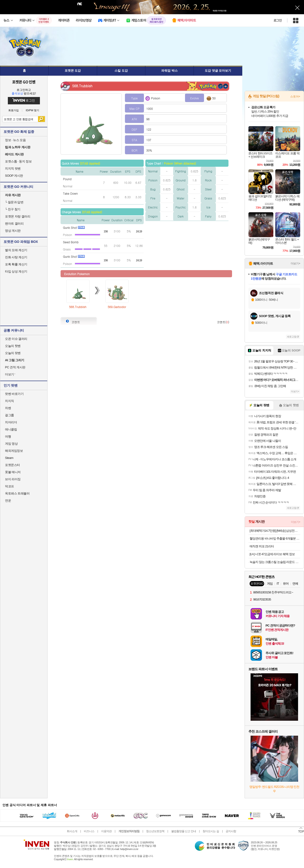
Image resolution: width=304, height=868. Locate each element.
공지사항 (231, 831)
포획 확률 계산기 (16, 264)
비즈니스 (89, 831)
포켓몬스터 (12, 465)
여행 (8, 436)
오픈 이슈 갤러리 (16, 339)
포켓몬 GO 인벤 (24, 82)
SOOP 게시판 (14, 176)
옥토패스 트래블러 (17, 493)
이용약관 (106, 831)
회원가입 (14, 110)
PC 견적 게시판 (15, 367)
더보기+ (295, 263)
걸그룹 (9, 415)
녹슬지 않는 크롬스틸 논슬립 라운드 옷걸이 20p (275, 562)
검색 (41, 119)
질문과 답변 (14, 202)
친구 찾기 (13, 209)
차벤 (8, 408)
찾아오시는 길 (211, 831)
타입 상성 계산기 (16, 271)
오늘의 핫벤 (13, 346)
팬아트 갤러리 (14, 224)
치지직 (9, 401)
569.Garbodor (117, 307)
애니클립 (11, 429)
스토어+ (295, 97)
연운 (8, 501)
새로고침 (292, 337)
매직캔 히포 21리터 (262, 546)
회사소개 (72, 831)
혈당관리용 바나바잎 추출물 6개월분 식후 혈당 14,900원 (275, 538)
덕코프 (9, 486)
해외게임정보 (14, 451)
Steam (9, 458)
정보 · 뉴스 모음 (15, 140)
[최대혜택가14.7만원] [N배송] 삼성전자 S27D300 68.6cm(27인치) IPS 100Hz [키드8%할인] (275, 531)
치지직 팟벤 (13, 169)
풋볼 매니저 (13, 472)
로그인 (278, 20)
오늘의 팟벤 (13, 353)
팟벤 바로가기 (14, 394)
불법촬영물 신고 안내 (184, 831)
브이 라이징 (13, 479)
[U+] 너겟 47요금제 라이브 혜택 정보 (272, 554)
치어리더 (11, 422)
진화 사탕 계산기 (16, 257)
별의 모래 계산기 (16, 250)
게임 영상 (11, 444)
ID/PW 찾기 (33, 110)
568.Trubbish (78, 307)
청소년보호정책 (155, 831)
